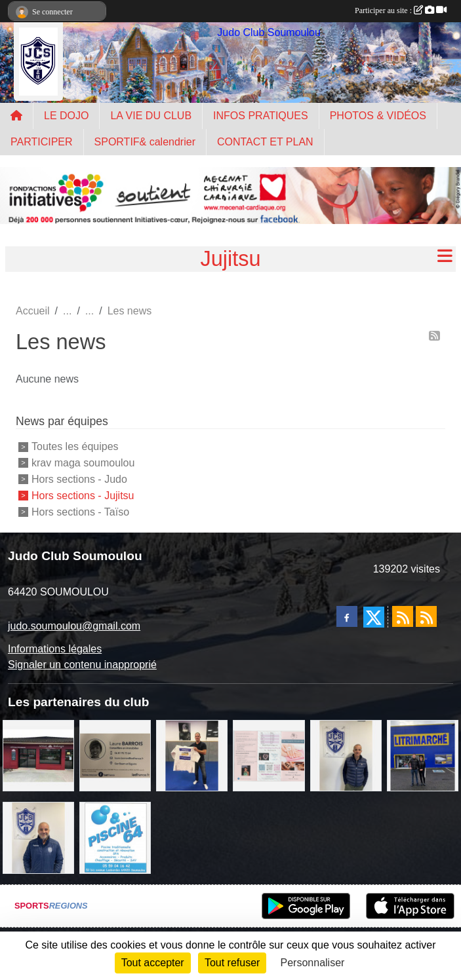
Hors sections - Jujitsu (83, 496)
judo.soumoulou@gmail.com (74, 626)
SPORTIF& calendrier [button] (145, 142)
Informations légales (55, 649)
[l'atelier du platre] (192, 755)
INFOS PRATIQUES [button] (261, 116)
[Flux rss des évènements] (426, 616)
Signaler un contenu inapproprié (82, 665)
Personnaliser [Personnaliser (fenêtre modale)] (313, 963)
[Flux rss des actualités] (403, 616)
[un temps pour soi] (269, 755)
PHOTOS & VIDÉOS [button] (378, 116)
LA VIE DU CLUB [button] (151, 116)
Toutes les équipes (75, 446)
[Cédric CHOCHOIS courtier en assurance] (346, 755)
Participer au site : (401, 10)
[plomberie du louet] (38, 837)
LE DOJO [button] (66, 116)
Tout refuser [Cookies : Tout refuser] (232, 963)
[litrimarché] (423, 755)
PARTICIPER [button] (42, 142)
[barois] (115, 755)
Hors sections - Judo (79, 479)
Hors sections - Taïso (80, 511)
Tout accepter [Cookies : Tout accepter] (153, 963)
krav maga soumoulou (83, 463)
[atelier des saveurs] (38, 755)
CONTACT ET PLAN (265, 142)
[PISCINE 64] (115, 837)
